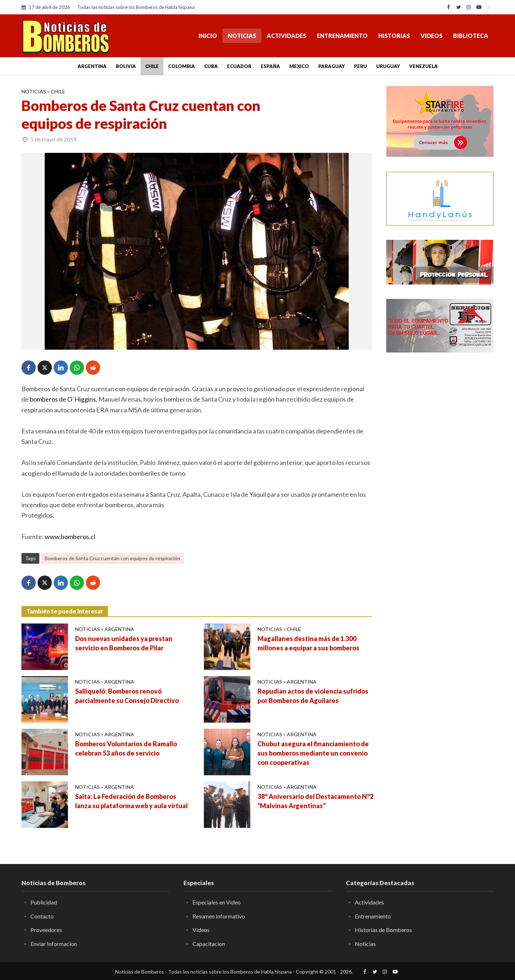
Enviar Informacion (54, 944)
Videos (431, 36)
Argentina (92, 66)
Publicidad (44, 902)
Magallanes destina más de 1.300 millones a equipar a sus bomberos (308, 643)
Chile (152, 66)
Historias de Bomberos (383, 930)
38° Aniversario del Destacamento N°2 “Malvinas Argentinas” (315, 801)
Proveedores (46, 930)
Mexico (299, 66)
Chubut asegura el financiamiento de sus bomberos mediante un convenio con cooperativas (313, 753)
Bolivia (126, 66)
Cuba (211, 66)
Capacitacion (209, 944)
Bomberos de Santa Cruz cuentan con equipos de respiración (112, 558)
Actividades (286, 36)
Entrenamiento (342, 36)
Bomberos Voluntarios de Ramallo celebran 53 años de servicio (126, 748)
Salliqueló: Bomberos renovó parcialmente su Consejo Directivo (127, 696)
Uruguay (388, 66)
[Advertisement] (440, 474)
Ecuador (239, 66)
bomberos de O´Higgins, (63, 399)
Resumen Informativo (219, 916)
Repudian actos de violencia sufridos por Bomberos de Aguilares (313, 696)
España (270, 66)
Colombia (182, 66)
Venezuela (423, 66)
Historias (394, 36)
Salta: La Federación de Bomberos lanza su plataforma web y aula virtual (131, 801)
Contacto (42, 916)
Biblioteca (471, 36)
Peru (360, 66)
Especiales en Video (217, 902)
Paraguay (332, 66)
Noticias (242, 36)
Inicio (208, 36)
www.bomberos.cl (70, 537)
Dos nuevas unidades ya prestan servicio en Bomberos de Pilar (124, 643)
